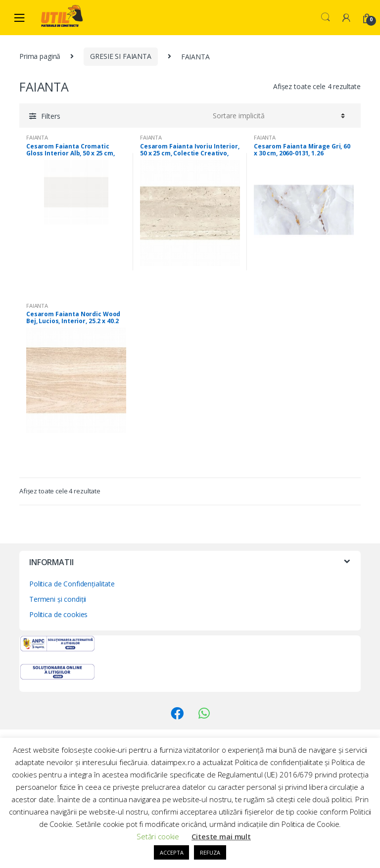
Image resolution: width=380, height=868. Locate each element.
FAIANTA (37, 137)
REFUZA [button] (210, 852)
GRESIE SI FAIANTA (121, 56)
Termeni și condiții (58, 599)
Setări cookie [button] (158, 836)
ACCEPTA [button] (171, 852)
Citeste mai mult (221, 836)
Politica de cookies (58, 614)
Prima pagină (40, 56)
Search (326, 17)
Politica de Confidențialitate (72, 584)
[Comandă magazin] (277, 115)
